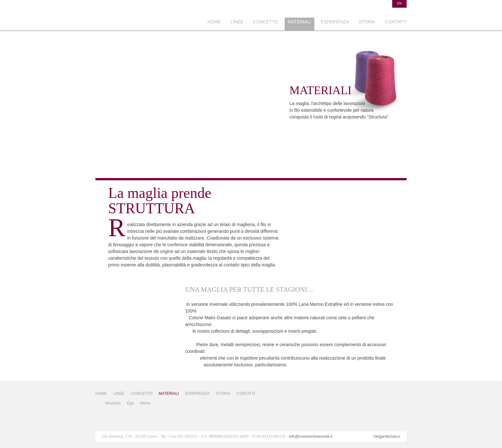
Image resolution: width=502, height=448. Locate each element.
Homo (145, 403)
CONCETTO (265, 22)
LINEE (237, 22)
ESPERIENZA (335, 22)
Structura (113, 403)
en (400, 3)
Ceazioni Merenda (142, 18)
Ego (130, 403)
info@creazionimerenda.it (311, 436)
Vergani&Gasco (387, 436)
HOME (214, 22)
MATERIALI (300, 22)
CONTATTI (396, 22)
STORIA (367, 22)
